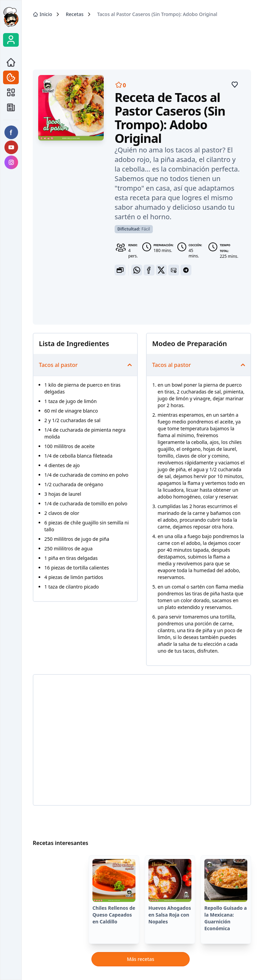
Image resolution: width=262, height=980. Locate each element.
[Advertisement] (142, 41)
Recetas (75, 14)
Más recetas (141, 959)
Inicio (42, 14)
